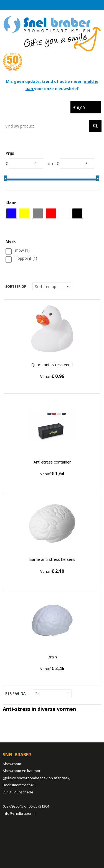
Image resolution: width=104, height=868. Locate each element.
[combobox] (46, 126)
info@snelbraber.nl (19, 813)
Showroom (12, 764)
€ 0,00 (79, 108)
